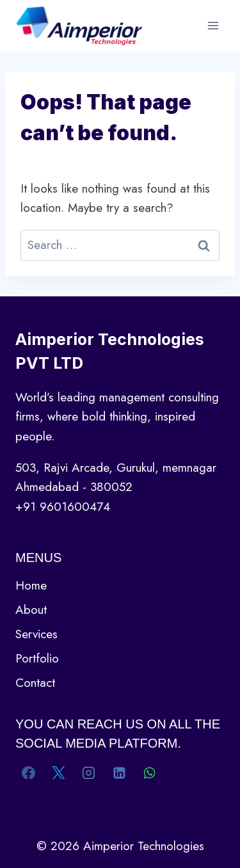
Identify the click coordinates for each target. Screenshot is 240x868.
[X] (59, 773)
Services (36, 634)
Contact (35, 683)
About (31, 610)
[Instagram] (89, 773)
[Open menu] (213, 25)
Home (31, 585)
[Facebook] (29, 773)
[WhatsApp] (149, 773)
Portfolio (37, 658)
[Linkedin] (119, 773)
